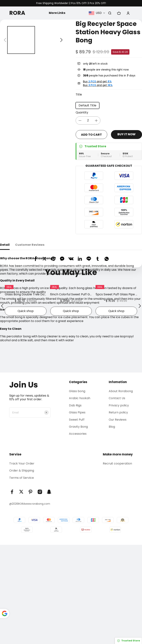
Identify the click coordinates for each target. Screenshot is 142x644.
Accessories (78, 533)
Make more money (118, 554)
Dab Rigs (75, 505)
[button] (5, 40)
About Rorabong (121, 490)
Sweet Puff (77, 519)
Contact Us (117, 497)
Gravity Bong (78, 526)
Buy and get (97, 81)
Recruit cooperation (117, 563)
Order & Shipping (22, 570)
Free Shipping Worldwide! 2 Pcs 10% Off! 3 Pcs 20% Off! (71, 3)
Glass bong (77, 490)
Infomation (118, 481)
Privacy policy (119, 505)
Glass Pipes (77, 512)
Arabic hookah (80, 497)
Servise (15, 554)
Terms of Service (22, 577)
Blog (112, 526)
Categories (78, 481)
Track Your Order (22, 563)
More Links (57, 13)
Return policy (118, 512)
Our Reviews (118, 519)
